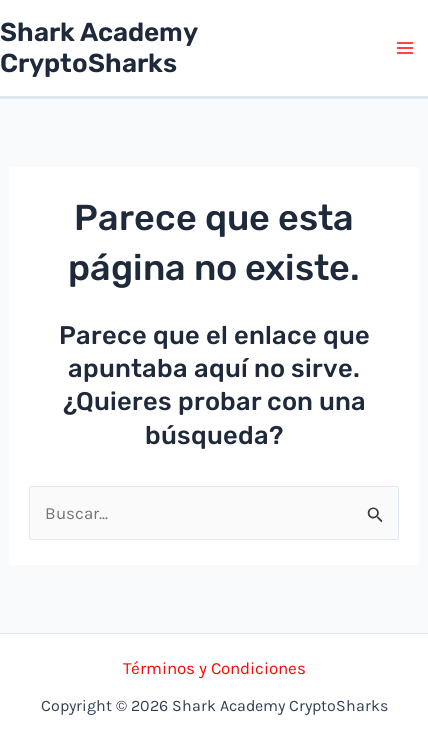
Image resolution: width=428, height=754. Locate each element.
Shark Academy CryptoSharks (98, 48)
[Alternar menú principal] (406, 48)
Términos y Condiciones (214, 668)
